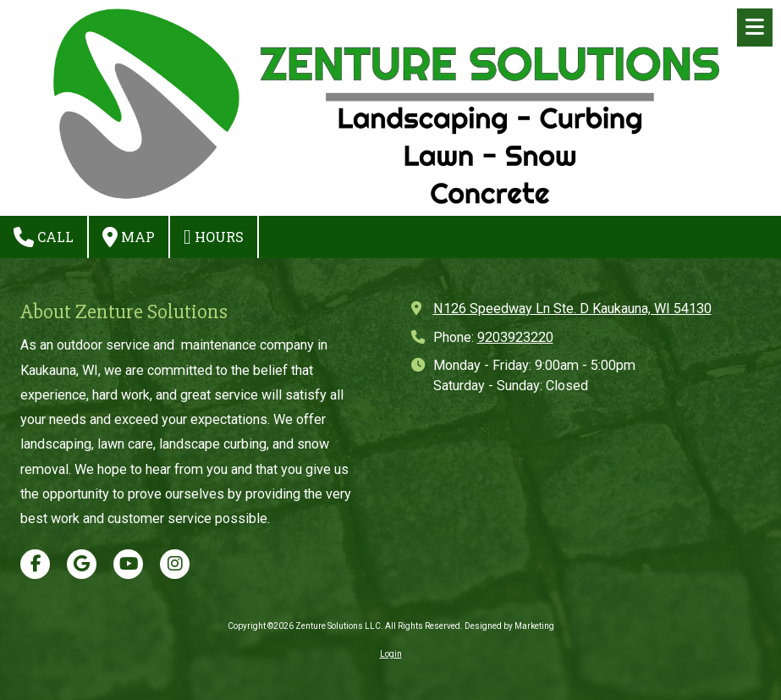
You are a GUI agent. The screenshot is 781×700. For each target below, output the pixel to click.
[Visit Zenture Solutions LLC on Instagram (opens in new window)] (175, 564)
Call (44, 237)
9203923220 (515, 337)
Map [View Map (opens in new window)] (129, 237)
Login (391, 654)
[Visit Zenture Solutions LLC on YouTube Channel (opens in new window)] (128, 564)
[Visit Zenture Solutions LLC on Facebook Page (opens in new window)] (35, 564)
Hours (214, 237)
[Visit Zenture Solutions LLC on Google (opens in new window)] (82, 564)
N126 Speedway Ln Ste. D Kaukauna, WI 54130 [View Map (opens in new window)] (572, 309)
